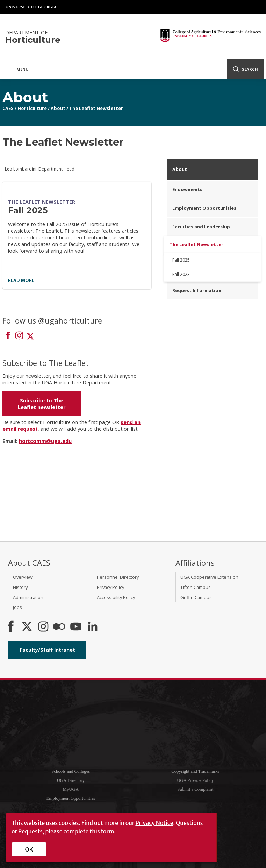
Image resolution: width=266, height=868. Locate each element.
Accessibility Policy (116, 597)
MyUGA (71, 789)
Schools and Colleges (71, 771)
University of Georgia (31, 7)
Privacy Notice (154, 823)
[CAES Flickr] (59, 627)
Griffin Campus (196, 597)
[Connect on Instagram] (19, 336)
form (108, 831)
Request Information (197, 290)
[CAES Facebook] (11, 627)
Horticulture (32, 108)
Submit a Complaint (195, 789)
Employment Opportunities (204, 208)
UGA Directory (71, 780)
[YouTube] (76, 627)
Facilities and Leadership (201, 227)
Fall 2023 (181, 274)
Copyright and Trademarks (195, 771)
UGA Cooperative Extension (209, 577)
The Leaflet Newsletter (96, 108)
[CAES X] (28, 627)
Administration (28, 597)
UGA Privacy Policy (195, 780)
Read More (21, 280)
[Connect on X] (30, 336)
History (20, 587)
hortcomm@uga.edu (45, 441)
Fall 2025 (28, 210)
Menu (17, 69)
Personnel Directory (118, 577)
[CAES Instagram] (43, 627)
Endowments (187, 189)
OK (29, 849)
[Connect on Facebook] (8, 336)
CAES (8, 108)
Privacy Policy (110, 587)
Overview (23, 577)
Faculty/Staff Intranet (47, 650)
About (58, 108)
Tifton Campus (196, 587)
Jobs (17, 607)
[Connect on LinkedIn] (93, 627)
